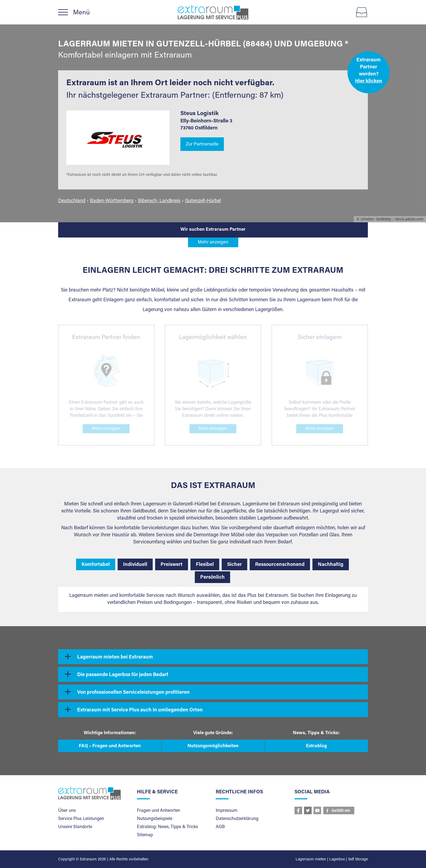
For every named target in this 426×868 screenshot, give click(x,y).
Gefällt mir (341, 811)
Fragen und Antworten (159, 811)
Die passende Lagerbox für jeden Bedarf (123, 675)
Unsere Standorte (75, 827)
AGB (220, 827)
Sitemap (145, 835)
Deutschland (72, 201)
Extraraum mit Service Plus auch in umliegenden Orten (140, 710)
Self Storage (358, 860)
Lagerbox (337, 860)
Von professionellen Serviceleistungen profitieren (133, 693)
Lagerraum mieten (311, 860)
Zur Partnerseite (202, 145)
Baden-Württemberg (112, 201)
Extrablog (316, 746)
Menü (81, 13)
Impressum (227, 811)
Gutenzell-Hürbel (203, 201)
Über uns (67, 811)
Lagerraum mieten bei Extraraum (115, 657)
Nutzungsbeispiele (155, 819)
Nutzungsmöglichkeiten (213, 746)
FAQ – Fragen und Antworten (110, 746)
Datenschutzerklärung (237, 819)
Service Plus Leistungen (81, 819)
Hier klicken (369, 81)
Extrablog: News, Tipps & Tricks (167, 827)
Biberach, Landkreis (159, 201)
